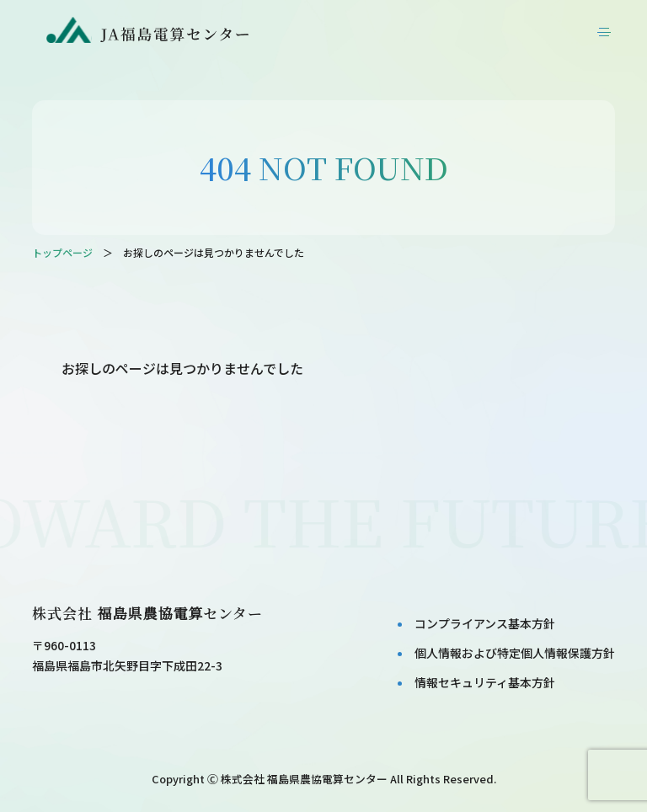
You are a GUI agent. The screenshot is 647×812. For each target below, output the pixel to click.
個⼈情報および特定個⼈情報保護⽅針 (515, 653)
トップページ (62, 252)
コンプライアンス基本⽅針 (485, 623)
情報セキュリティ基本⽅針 (485, 682)
